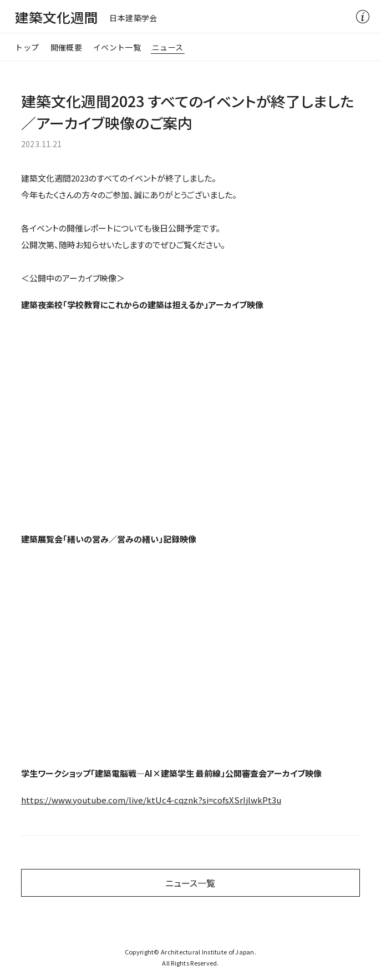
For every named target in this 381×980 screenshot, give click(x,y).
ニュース (167, 47)
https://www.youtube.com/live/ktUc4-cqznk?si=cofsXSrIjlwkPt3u (151, 800)
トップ (27, 47)
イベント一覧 (117, 47)
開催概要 (66, 47)
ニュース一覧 (190, 883)
